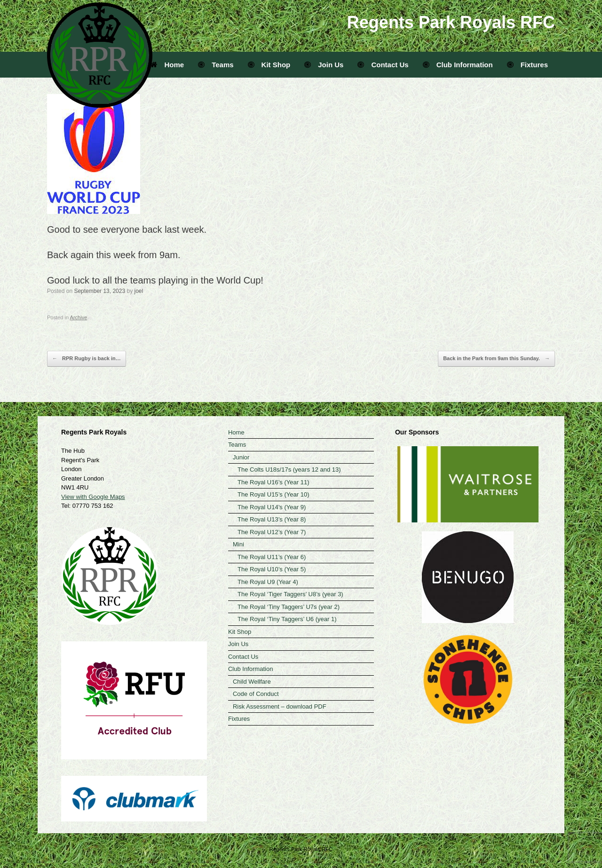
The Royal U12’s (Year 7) (272, 532)
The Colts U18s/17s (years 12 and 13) (289, 470)
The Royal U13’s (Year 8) (272, 519)
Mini (238, 544)
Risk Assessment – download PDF (280, 706)
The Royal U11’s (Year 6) (272, 557)
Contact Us (383, 65)
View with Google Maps (93, 497)
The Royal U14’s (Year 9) (272, 507)
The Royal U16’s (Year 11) (273, 482)
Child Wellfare (252, 682)
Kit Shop (269, 65)
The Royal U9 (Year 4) (268, 582)
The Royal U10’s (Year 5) (272, 569)
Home (167, 65)
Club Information (458, 65)
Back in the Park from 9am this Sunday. (496, 359)
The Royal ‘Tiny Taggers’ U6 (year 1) (287, 619)
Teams (216, 65)
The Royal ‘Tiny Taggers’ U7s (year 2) (289, 607)
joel (139, 291)
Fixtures (527, 65)
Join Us (324, 65)
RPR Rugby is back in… (87, 359)
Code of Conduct (256, 694)
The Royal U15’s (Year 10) (273, 494)
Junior (241, 457)
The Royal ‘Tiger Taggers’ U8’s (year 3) (290, 594)
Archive (79, 317)
